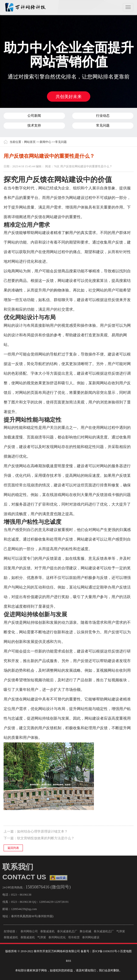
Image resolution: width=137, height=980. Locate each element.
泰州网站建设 (91, 939)
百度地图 (126, 951)
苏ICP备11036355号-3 (106, 951)
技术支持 (34, 125)
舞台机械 (85, 933)
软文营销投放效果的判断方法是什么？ (46, 838)
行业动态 (103, 116)
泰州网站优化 (57, 939)
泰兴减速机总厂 (67, 933)
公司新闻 (34, 116)
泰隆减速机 (47, 933)
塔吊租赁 (74, 939)
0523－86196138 (20, 895)
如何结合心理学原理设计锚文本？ (42, 831)
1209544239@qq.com (23, 909)
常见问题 (103, 125)
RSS (68, 961)
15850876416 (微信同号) (47, 887)
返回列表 (13, 848)
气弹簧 (121, 933)
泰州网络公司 (29, 933)
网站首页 (30, 142)
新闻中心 (46, 142)
